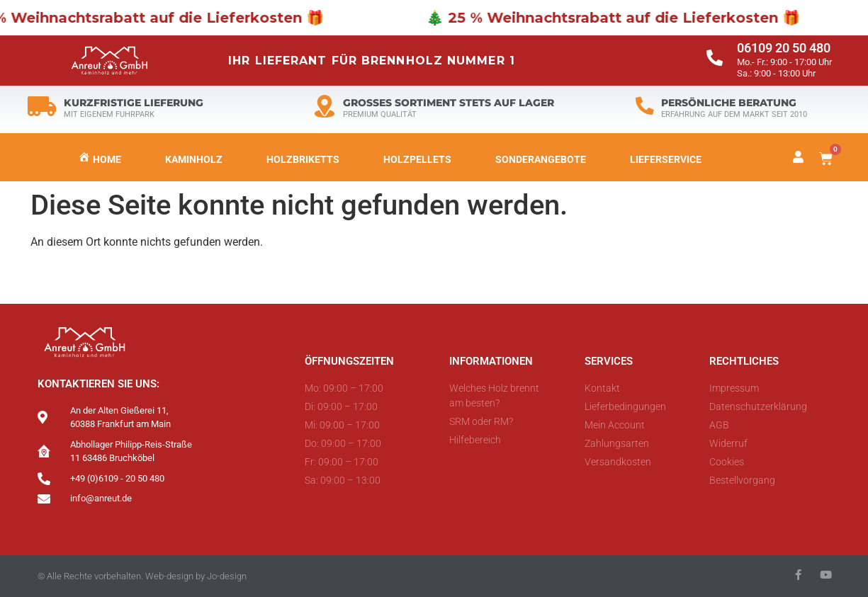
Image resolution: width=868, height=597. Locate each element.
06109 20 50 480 (784, 48)
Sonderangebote (541, 159)
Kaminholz (194, 159)
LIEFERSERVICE (666, 159)
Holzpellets (417, 159)
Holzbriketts (303, 159)
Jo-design (227, 576)
